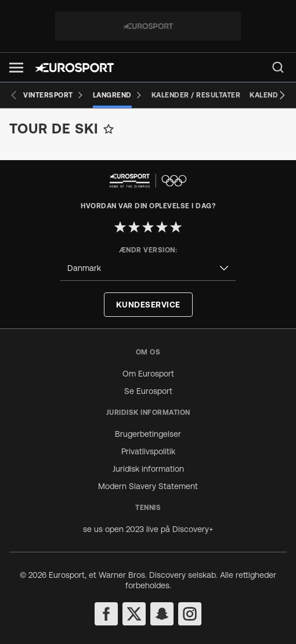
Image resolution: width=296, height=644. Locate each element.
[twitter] (134, 614)
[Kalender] (268, 95)
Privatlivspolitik (148, 451)
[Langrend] (118, 95)
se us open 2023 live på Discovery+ (148, 529)
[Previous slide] (14, 95)
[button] (16, 68)
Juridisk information (148, 469)
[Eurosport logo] (74, 68)
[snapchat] (162, 614)
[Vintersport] (53, 95)
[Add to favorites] (109, 129)
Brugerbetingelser (148, 434)
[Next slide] (282, 95)
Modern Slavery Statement (148, 486)
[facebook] (106, 614)
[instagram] (190, 614)
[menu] (278, 67)
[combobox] (148, 268)
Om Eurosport (148, 374)
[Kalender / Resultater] (196, 95)
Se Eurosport (148, 391)
